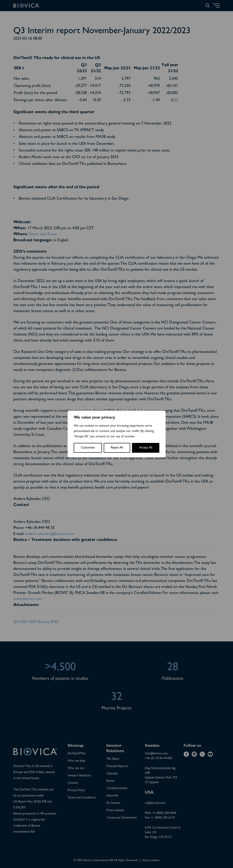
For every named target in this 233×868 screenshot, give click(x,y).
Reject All (117, 448)
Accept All (146, 448)
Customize (88, 448)
